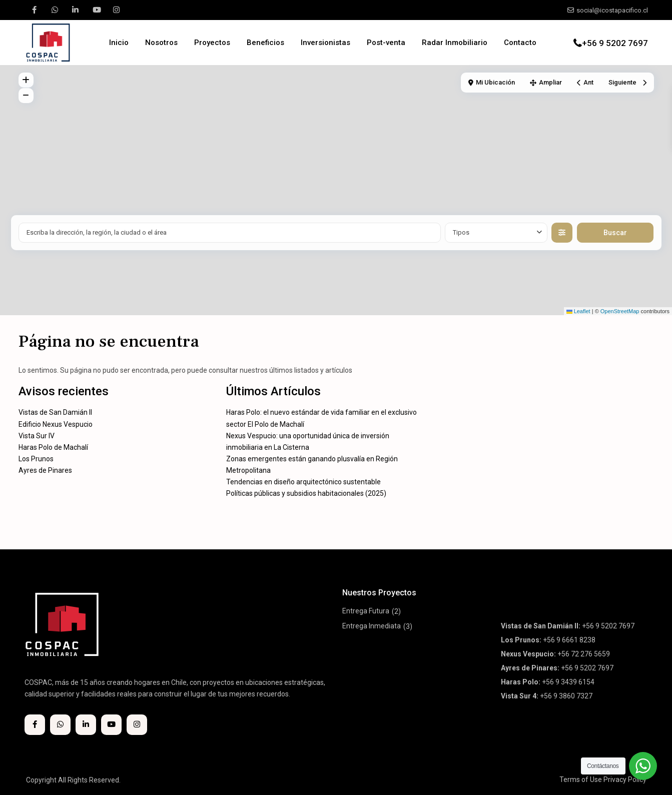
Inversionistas (325, 43)
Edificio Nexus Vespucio (56, 424)
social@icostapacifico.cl (612, 10)
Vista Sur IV (37, 436)
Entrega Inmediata (372, 626)
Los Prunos (36, 459)
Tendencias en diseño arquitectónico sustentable (303, 482)
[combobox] (496, 233)
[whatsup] (55, 10)
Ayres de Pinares (45, 470)
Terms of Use (581, 779)
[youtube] (96, 10)
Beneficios (265, 43)
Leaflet (578, 311)
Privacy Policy (625, 779)
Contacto (520, 43)
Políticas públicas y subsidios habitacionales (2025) (306, 493)
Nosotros (161, 43)
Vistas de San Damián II (55, 412)
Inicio (119, 43)
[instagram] (116, 10)
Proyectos (212, 43)
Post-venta (386, 43)
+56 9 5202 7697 (615, 43)
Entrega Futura (366, 611)
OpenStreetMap (620, 311)
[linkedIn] (75, 10)
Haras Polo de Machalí (53, 447)
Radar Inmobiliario (455, 43)
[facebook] (34, 10)
